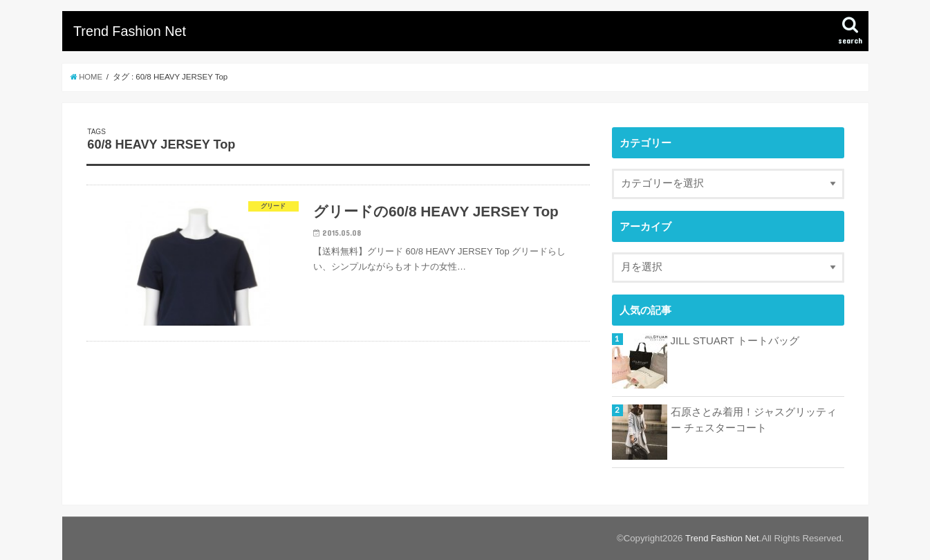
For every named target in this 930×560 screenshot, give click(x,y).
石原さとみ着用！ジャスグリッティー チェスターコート (754, 420)
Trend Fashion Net (130, 31)
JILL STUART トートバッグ (735, 341)
